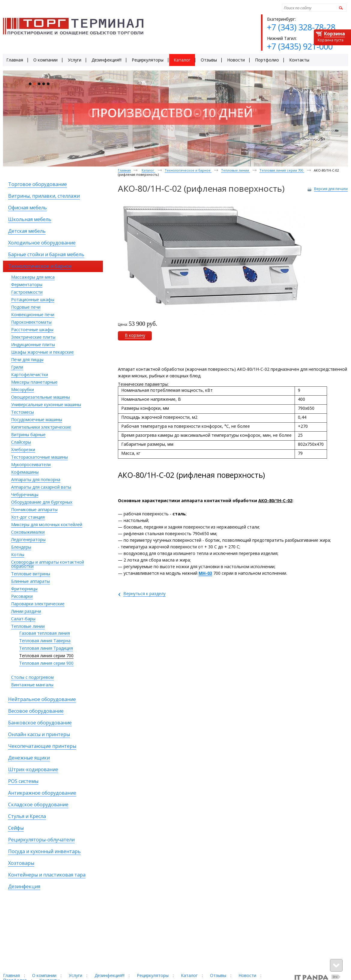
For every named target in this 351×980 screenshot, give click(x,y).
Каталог (148, 170)
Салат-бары (23, 619)
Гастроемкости (27, 292)
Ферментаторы (27, 285)
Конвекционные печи (33, 315)
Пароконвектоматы (31, 322)
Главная (124, 170)
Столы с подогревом (32, 677)
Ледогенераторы (28, 539)
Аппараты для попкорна (36, 480)
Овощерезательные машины (40, 397)
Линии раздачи (26, 611)
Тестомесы (22, 412)
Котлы (18, 554)
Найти (340, 8)
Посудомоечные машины (37, 420)
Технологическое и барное (188, 170)
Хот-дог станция (28, 517)
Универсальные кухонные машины (46, 405)
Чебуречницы (25, 494)
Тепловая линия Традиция (46, 648)
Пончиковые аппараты (34, 509)
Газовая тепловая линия (45, 633)
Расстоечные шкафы (32, 330)
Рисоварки (22, 596)
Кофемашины (25, 472)
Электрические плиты (33, 337)
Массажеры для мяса (33, 277)
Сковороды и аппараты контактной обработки (48, 564)
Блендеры (21, 547)
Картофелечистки (30, 375)
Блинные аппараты (30, 581)
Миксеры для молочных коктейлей (47, 524)
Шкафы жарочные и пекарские (42, 352)
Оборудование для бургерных (42, 502)
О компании (44, 975)
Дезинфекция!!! (109, 975)
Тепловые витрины (31, 574)
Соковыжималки (28, 532)
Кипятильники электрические (41, 427)
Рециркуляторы (153, 975)
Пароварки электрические (38, 604)
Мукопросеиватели (31, 465)
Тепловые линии (28, 626)
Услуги (75, 975)
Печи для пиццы (27, 360)
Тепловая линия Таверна (45, 641)
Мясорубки (22, 390)
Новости (247, 975)
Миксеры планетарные (34, 382)
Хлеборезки (23, 450)
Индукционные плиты (33, 345)
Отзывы (218, 975)
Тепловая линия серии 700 (46, 656)
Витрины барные (28, 435)
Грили (17, 367)
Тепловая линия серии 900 (46, 663)
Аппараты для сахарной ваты (41, 487)
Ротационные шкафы (33, 300)
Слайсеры (21, 442)
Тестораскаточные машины (39, 457)
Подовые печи (26, 307)
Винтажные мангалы (32, 685)
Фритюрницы (24, 589)
